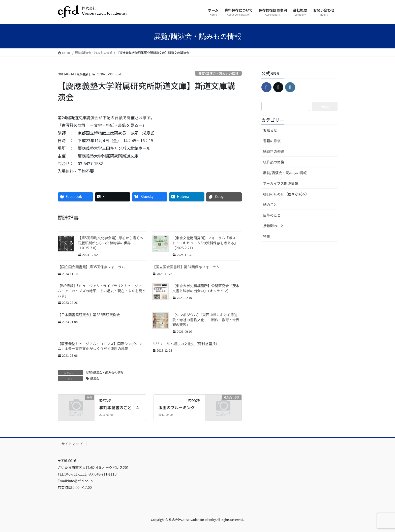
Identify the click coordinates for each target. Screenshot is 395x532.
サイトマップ (72, 444)
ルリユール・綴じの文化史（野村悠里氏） (186, 344)
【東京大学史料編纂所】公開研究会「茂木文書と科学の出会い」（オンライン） (206, 288)
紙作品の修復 (274, 162)
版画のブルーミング (177, 407)
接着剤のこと (274, 226)
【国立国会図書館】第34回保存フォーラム (186, 267)
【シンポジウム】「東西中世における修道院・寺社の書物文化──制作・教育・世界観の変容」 (206, 320)
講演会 (95, 378)
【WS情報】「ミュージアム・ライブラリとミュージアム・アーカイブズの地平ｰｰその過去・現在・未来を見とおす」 (102, 291)
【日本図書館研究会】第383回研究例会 (89, 315)
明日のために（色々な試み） (286, 194)
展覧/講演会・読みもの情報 (218, 73)
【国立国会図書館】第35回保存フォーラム (91, 267)
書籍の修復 (272, 141)
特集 (267, 236)
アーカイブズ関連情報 (281, 183)
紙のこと (270, 204)
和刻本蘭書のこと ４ (119, 407)
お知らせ (270, 130)
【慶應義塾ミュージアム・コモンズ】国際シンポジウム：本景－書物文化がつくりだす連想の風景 (100, 346)
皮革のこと (272, 215)
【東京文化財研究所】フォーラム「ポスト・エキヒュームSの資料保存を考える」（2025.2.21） (205, 243)
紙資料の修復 (274, 151)
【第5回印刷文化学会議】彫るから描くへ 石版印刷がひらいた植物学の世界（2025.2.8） (112, 243)
